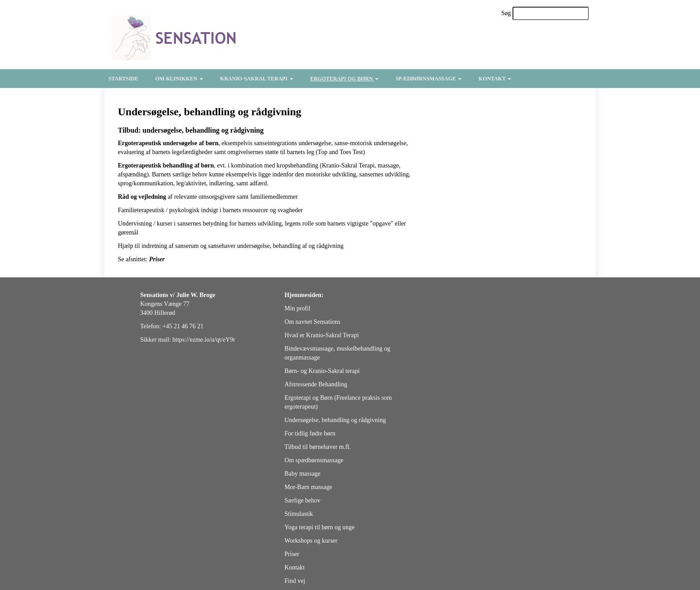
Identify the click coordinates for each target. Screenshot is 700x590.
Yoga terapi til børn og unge (319, 527)
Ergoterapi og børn (344, 79)
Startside (123, 79)
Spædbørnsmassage (429, 79)
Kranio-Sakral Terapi (257, 79)
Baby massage (302, 474)
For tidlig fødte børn (310, 433)
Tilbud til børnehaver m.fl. (317, 447)
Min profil (297, 308)
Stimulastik (299, 514)
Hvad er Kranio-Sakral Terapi (321, 335)
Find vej (295, 581)
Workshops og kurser (311, 541)
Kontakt (495, 79)
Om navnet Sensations (312, 322)
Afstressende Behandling (316, 384)
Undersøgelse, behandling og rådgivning (335, 420)
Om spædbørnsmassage (314, 460)
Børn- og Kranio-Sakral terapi (322, 371)
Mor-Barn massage (308, 487)
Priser (292, 554)
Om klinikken (179, 79)
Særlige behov (302, 500)
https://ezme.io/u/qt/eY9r (204, 340)
